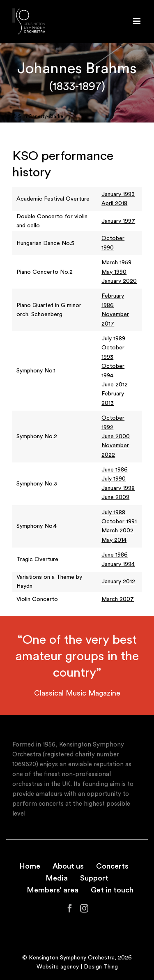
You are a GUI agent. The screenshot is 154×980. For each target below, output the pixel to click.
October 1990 (113, 243)
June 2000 (116, 437)
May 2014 (114, 540)
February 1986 (113, 300)
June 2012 (115, 385)
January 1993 (118, 194)
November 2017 (115, 319)
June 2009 (115, 497)
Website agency (58, 967)
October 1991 (119, 522)
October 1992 (113, 423)
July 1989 (113, 339)
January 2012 (118, 582)
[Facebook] (70, 908)
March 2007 (118, 599)
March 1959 (116, 263)
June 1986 (115, 470)
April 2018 (114, 203)
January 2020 (119, 281)
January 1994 (118, 564)
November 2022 (115, 450)
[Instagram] (84, 908)
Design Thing (101, 967)
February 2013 (113, 398)
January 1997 (118, 221)
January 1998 (118, 488)
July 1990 (114, 479)
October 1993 (113, 352)
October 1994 (113, 371)
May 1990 (114, 272)
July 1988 (113, 513)
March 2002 (117, 531)
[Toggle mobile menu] (137, 21)
